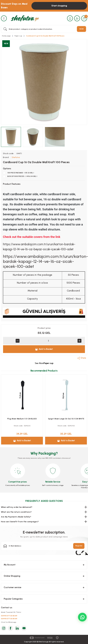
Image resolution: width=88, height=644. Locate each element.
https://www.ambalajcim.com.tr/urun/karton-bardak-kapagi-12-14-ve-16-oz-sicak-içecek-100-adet (45, 261)
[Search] (44, 29)
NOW (82, 29)
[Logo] (24, 18)
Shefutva (16, 157)
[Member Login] (77, 18)
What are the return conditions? (16, 512)
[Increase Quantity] (79, 341)
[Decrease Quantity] (17, 341)
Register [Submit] (79, 546)
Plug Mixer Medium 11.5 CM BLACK (22, 419)
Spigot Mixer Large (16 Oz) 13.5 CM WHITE (66, 419)
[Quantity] (48, 341)
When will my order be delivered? (17, 507)
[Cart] (84, 18)
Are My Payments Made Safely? (16, 517)
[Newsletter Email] (44, 546)
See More (44, 363)
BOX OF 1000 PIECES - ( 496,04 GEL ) (22, 176)
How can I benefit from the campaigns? (20, 522)
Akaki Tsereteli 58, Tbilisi (11, 612)
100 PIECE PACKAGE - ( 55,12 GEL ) (21, 173)
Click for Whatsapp (9, 622)
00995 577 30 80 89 (9, 616)
